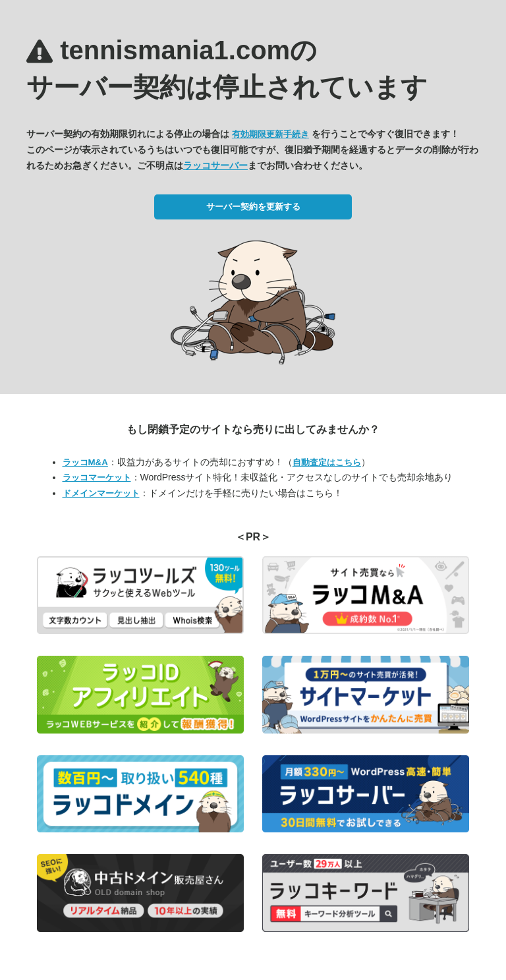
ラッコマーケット (97, 477)
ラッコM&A (85, 462)
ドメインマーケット (101, 493)
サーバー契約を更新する (253, 207)
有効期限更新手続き (270, 134)
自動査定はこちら (327, 462)
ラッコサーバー (215, 165)
